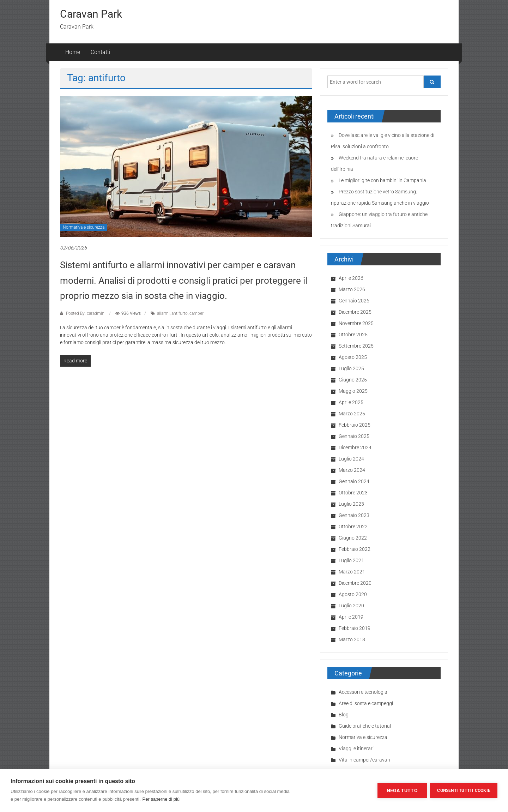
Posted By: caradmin (85, 313)
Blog (344, 715)
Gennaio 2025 (354, 436)
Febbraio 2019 (355, 628)
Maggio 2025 (353, 391)
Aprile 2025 (351, 402)
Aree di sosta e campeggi (366, 703)
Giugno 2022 (353, 538)
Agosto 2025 (353, 357)
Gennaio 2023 (354, 515)
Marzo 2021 (352, 572)
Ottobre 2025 (353, 335)
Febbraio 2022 (355, 549)
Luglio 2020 (351, 606)
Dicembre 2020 (355, 583)
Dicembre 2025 (355, 312)
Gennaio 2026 (354, 301)
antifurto (180, 313)
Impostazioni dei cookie (339, 790)
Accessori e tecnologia (363, 692)
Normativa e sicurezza (84, 227)
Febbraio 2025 (355, 425)
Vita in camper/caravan (364, 760)
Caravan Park (91, 14)
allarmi (163, 313)
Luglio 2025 (351, 368)
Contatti (101, 52)
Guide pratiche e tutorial (365, 726)
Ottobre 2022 (353, 527)
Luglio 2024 (351, 459)
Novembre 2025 (356, 323)
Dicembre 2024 (355, 447)
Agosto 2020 (353, 594)
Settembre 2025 (356, 346)
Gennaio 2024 (354, 481)
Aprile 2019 (351, 617)
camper (196, 313)
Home (73, 52)
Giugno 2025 (353, 380)
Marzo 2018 (352, 639)
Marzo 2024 (352, 470)
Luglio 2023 (351, 504)
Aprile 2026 (351, 278)
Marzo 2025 (352, 414)
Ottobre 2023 (353, 493)
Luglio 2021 (351, 560)
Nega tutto (402, 790)
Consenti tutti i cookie (464, 790)
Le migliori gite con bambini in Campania (382, 180)
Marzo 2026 (352, 289)
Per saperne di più (161, 799)
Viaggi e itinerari (356, 748)
